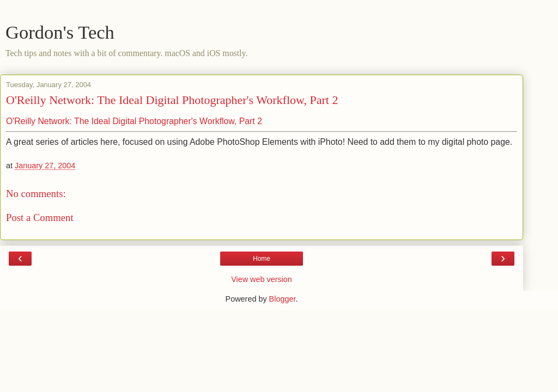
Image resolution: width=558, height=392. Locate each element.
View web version (262, 279)
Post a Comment (40, 218)
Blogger (283, 299)
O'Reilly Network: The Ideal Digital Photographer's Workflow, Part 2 (172, 100)
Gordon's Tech (60, 32)
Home (262, 259)
